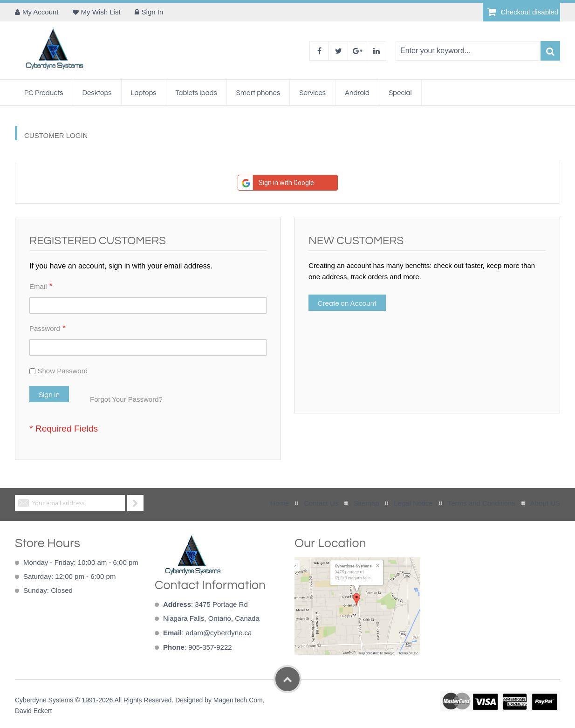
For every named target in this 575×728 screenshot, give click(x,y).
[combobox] (468, 51)
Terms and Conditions (482, 503)
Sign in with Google (276, 183)
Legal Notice (413, 503)
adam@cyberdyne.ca (219, 633)
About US (545, 503)
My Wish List (101, 12)
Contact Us (321, 503)
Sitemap (366, 503)
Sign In (153, 12)
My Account (41, 12)
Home (280, 503)
